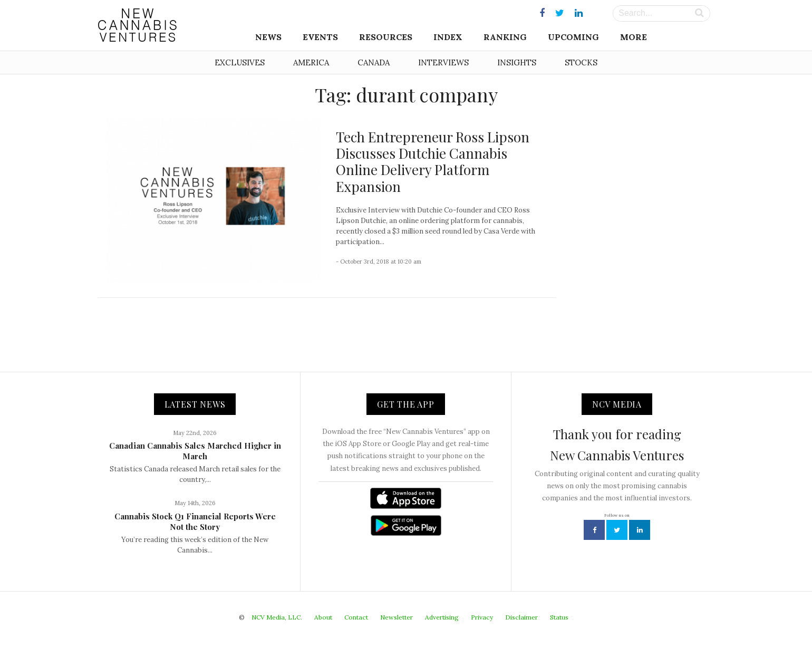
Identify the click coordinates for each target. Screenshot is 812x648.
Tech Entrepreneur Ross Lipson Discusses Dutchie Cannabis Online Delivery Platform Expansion (433, 162)
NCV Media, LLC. (277, 617)
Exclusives (240, 62)
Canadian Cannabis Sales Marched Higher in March (195, 451)
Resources (386, 37)
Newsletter (397, 617)
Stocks (581, 62)
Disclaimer (521, 617)
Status (559, 617)
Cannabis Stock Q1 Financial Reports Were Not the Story (195, 521)
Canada (374, 62)
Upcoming (573, 37)
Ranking (505, 37)
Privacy (482, 617)
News (268, 37)
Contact (356, 617)
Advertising (442, 617)
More (634, 37)
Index (448, 37)
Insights (517, 62)
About (323, 617)
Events (320, 37)
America (311, 62)
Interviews (443, 62)
